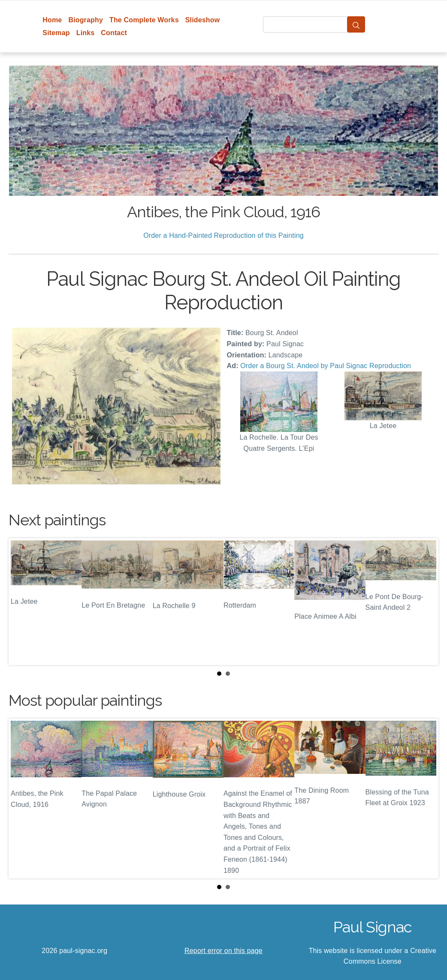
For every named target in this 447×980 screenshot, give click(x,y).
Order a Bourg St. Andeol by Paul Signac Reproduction (326, 366)
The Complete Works (144, 20)
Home (52, 20)
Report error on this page (223, 951)
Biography (86, 20)
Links (86, 33)
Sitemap (56, 33)
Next (425, 602)
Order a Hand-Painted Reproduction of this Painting (223, 235)
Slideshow (203, 20)
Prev (22, 602)
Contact (114, 33)
